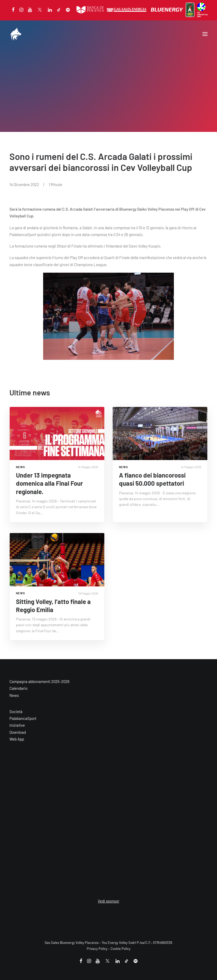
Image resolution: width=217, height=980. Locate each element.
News (14, 695)
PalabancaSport (23, 718)
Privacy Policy (97, 949)
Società (16, 712)
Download (18, 732)
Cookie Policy (121, 949)
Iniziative (17, 725)
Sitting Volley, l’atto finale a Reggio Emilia (53, 606)
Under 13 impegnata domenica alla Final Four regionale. (49, 483)
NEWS (21, 467)
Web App (17, 739)
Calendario (18, 688)
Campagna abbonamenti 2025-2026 (39, 681)
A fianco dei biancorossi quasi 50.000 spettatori (152, 479)
